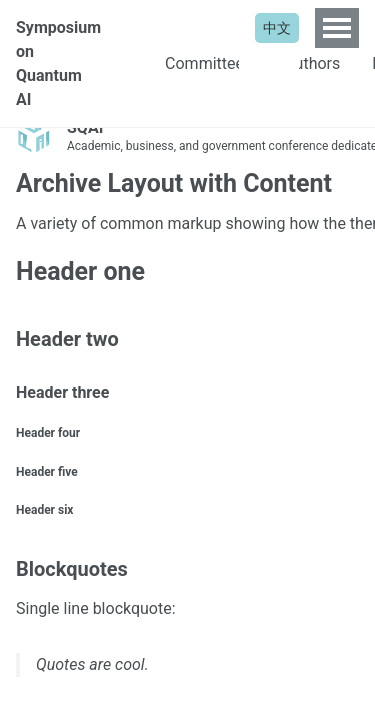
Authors (312, 63)
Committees (208, 63)
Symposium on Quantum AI (58, 63)
